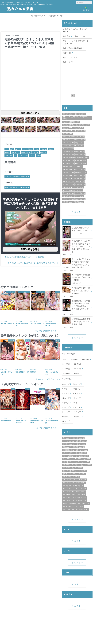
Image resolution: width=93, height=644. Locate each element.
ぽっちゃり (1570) (69, 469)
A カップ (66, 370)
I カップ (65, 388)
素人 (12, 149)
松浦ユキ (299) (67, 170)
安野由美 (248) (80, 187)
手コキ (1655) (67, 466)
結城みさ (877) (67, 122)
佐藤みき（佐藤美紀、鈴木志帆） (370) (75, 152)
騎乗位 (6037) (83, 436)
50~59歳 (66, 359)
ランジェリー (23, 155)
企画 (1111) (86, 484)
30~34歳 (76, 350)
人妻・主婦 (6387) (81, 433)
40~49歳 (76, 355)
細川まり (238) (80, 193)
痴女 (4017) (86, 439)
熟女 (31, 149)
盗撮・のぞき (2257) (69, 451)
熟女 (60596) (67, 418)
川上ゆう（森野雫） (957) (71, 116)
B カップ (76, 370)
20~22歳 (73, 346)
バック (32, 155)
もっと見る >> (77, 206)
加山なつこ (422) (68, 143)
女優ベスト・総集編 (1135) (71, 484)
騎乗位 (7, 152)
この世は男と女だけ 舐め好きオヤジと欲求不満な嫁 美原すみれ (32, 263)
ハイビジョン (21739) (70, 421)
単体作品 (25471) (78, 418)
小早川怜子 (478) (68, 137)
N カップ (66, 397)
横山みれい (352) (68, 158)
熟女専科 (66, 36)
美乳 (7, 149)
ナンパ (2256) (82, 451)
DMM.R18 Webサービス (82, 625)
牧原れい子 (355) (68, 155)
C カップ (66, 374)
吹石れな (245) (79, 190)
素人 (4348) (66, 439)
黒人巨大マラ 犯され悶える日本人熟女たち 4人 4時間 (76, 282)
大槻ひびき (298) (79, 170)
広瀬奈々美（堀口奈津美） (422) (73, 146)
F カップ (76, 379)
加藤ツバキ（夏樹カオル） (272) (73, 176)
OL (16, 155)
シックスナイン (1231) (79, 478)
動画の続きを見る (30, 113)
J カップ (76, 388)
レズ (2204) (81, 454)
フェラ (25, 149)
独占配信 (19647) (68, 424)
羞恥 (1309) (81, 475)
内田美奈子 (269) (68, 178)
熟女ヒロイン (68, 56)
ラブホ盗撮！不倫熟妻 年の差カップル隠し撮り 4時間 (76, 270)
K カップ (86, 388)
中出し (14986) (80, 424)
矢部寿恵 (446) (79, 140)
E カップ (66, 379)
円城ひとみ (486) (79, 134)
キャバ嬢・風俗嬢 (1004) (80, 490)
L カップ (66, 392)
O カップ (76, 397)
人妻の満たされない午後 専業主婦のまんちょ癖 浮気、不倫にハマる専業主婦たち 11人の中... (76, 240)
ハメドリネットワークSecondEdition (17, 177)
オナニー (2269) (77, 448)
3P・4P (18, 149)
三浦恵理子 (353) (81, 155)
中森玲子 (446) (67, 140)
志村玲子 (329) (67, 164)
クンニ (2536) (87, 445)
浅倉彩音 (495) (67, 134)
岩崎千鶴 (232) (79, 196)
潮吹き (51, 149)
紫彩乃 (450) (79, 137)
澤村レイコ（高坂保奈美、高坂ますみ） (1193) (76, 112)
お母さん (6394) (68, 433)
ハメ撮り (43, 152)
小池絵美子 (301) (81, 167)
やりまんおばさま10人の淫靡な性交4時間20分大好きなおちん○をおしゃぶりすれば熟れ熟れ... (76, 255)
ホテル (39, 155)
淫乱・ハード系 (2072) (70, 460)
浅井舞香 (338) (67, 161)
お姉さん (44, 149)
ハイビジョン (26, 152)
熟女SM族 (67, 52)
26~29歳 (66, 350)
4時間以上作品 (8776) (70, 430)
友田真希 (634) (67, 125)
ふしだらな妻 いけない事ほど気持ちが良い (76, 225)
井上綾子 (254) (79, 182)
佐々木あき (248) (68, 187)
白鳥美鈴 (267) (80, 178)
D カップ (76, 374)
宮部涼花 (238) (67, 196)
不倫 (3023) (66, 445)
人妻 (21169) (83, 421)
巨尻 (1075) (66, 490)
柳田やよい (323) (79, 164)
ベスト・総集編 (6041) (70, 436)
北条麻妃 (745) (79, 122)
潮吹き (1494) (81, 472)
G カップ (66, 383)
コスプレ (35, 152)
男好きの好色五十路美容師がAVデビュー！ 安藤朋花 (25, 257)
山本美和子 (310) (68, 167)
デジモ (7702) (83, 430)
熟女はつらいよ (81, 36)
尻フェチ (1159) (81, 481)
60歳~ (75, 359)
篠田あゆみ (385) (68, 149)
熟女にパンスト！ (82, 52)
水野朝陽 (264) (67, 182)
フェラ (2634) (76, 445)
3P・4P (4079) (76, 439)
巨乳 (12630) (67, 427)
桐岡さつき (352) (81, 158)
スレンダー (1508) (69, 472)
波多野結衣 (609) (79, 125)
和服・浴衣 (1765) (69, 463)
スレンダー (15, 152)
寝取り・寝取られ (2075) (71, 457)
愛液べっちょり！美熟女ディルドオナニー (76, 42)
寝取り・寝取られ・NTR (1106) (73, 487)
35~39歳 (66, 355)
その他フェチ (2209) (69, 454)
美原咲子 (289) (67, 173)
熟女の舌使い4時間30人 (72, 47)
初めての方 (86, 8)
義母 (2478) (66, 448)
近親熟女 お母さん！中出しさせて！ (75, 30)
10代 (64, 346)
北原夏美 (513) (67, 128)
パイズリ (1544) (81, 469)
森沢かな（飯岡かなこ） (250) (72, 185)
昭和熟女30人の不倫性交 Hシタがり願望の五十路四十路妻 (76, 310)
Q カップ (76, 401)
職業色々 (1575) (78, 466)
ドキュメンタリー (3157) (81, 442)
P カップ (66, 401)
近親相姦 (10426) (78, 427)
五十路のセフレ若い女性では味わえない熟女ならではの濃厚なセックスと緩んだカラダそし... (76, 296)
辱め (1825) (83, 460)
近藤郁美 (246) (67, 190)
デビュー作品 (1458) (69, 475)
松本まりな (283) (79, 173)
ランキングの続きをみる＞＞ (48, 331)
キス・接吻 (9, 155)
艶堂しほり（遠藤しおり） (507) (73, 131)
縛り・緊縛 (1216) (69, 481)
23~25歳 (84, 346)
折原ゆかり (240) (68, 193)
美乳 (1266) (66, 478)
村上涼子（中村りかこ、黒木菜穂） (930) (76, 119)
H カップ (76, 383)
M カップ (76, 392)
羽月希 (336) (78, 161)
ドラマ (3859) (67, 442)
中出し (36, 149)
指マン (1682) (81, 463)
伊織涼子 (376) (80, 149)
